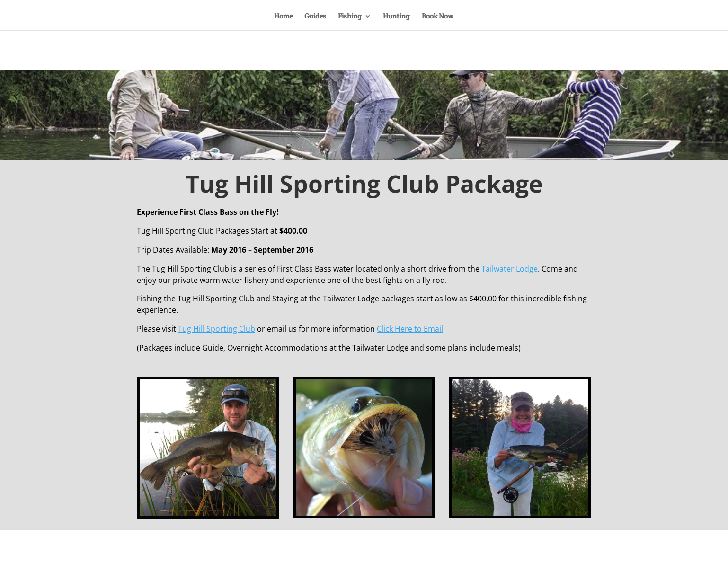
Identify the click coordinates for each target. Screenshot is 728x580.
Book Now (438, 17)
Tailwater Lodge (510, 269)
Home (283, 17)
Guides (315, 17)
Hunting (396, 17)
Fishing (350, 17)
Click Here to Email (410, 329)
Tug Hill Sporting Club (217, 329)
